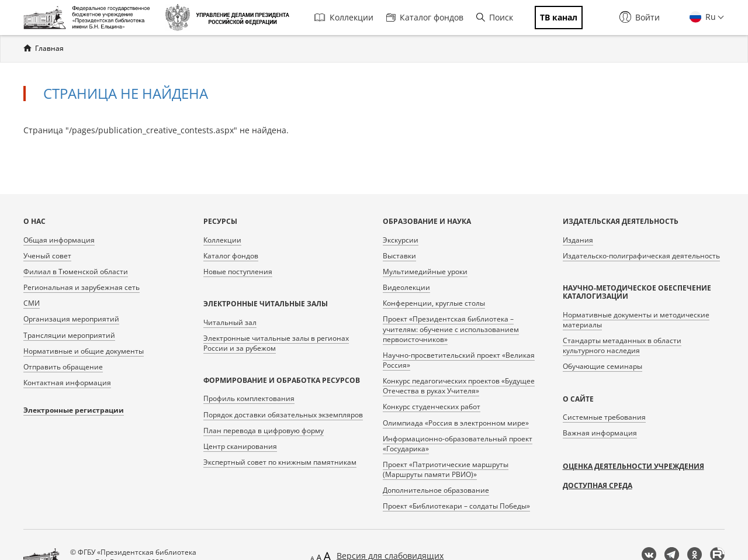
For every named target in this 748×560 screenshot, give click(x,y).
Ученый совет (47, 256)
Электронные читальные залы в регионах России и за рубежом (276, 343)
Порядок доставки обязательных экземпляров (283, 415)
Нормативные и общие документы (84, 351)
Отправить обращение (63, 367)
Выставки (399, 256)
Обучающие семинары (602, 366)
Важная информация (600, 433)
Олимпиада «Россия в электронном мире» (456, 423)
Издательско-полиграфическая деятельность (641, 256)
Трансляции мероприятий (69, 335)
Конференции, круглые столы (434, 303)
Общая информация (59, 240)
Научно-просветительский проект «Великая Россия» (459, 360)
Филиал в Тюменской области (76, 272)
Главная (49, 48)
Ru (709, 17)
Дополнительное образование (436, 490)
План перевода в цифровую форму (264, 431)
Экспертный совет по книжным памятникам (280, 462)
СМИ (32, 303)
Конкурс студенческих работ (432, 407)
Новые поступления (238, 272)
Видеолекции (406, 287)
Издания (578, 240)
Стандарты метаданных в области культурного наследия (622, 345)
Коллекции (344, 17)
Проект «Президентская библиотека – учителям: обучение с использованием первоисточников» (451, 329)
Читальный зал (230, 322)
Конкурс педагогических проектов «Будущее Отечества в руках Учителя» (459, 386)
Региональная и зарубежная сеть (82, 287)
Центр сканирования (240, 446)
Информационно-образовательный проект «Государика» (458, 444)
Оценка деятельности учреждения (633, 466)
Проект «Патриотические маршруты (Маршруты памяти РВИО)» (446, 469)
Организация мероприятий (71, 319)
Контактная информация (67, 383)
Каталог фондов (425, 17)
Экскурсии (401, 240)
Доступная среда (598, 485)
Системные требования (604, 417)
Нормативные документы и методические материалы (636, 320)
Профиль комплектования (249, 398)
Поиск (495, 17)
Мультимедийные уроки (425, 272)
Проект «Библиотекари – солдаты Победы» (456, 506)
